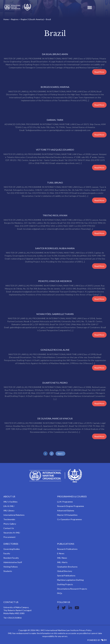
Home (6, 19)
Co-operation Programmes (70, 519)
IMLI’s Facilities (10, 502)
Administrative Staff (13, 562)
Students (8, 571)
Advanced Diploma (66, 511)
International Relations (14, 515)
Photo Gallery (10, 524)
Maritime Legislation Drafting (70, 580)
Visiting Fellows (11, 567)
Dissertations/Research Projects (72, 589)
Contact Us (9, 528)
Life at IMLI (9, 506)
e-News (61, 553)
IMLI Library (9, 511)
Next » (60, 454)
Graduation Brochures (67, 567)
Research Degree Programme (71, 506)
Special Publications (66, 576)
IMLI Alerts (62, 562)
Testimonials (9, 519)
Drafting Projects (65, 584)
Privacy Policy (85, 630)
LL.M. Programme (65, 502)
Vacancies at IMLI (12, 533)
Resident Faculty (11, 558)
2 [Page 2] (52, 454)
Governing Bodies (12, 549)
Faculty (7, 553)
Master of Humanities (67, 515)
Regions (15, 19)
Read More (99, 72)
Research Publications (67, 549)
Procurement (10, 537)
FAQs (60, 593)
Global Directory (65, 571)
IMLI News (62, 558)
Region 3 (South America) (32, 19)
